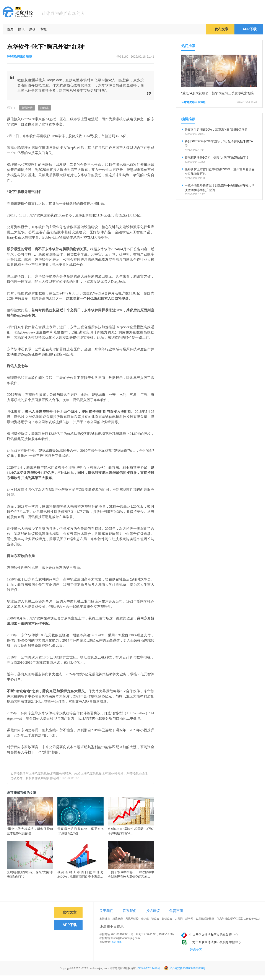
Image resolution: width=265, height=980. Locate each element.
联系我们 (130, 911)
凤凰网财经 (132, 919)
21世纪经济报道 (205, 919)
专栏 (43, 29)
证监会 (155, 919)
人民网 (179, 919)
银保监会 (167, 919)
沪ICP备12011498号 (148, 968)
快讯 (21, 29)
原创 (32, 29)
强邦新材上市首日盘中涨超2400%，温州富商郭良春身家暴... (80, 874)
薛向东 (45, 108)
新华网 (189, 919)
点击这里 (117, 942)
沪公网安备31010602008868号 (185, 968)
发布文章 (221, 29)
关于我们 (106, 911)
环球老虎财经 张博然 (193, 102)
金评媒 (145, 919)
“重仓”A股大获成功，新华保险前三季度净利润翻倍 (30, 831)
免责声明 (176, 911)
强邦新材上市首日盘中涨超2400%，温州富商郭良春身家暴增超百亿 (220, 171)
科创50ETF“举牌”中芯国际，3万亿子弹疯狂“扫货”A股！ (219, 144)
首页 (10, 29)
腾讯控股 (27, 108)
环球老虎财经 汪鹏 (20, 57)
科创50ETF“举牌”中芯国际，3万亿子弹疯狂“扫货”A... (131, 831)
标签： (11, 108)
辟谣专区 (196, 950)
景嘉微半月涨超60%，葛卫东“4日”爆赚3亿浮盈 (80, 831)
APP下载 (250, 29)
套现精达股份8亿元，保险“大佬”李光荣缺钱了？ (30, 874)
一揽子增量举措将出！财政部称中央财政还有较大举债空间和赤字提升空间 (219, 188)
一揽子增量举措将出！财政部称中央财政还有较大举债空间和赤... (131, 874)
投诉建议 (153, 911)
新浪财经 (118, 919)
